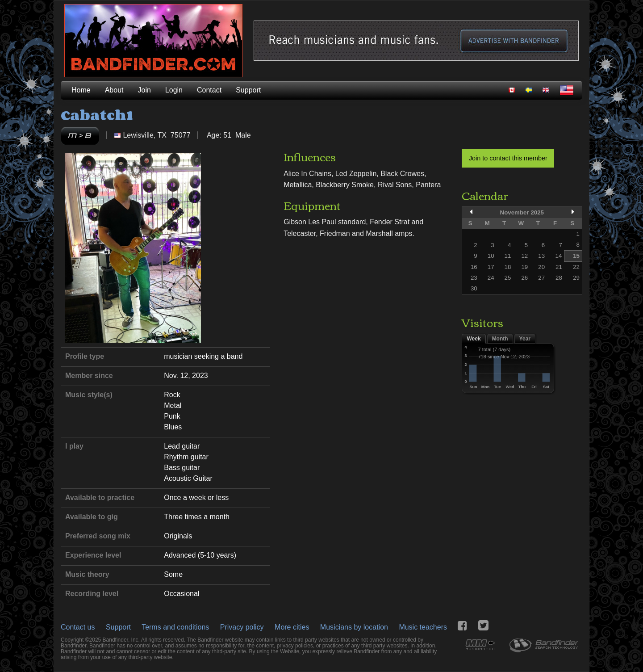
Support (118, 627)
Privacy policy (242, 627)
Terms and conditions (175, 627)
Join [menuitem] (144, 90)
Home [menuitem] (81, 90)
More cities (292, 627)
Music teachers (423, 627)
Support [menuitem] (248, 90)
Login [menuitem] (174, 90)
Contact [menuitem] (209, 90)
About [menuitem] (114, 90)
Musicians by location (354, 627)
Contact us (78, 627)
